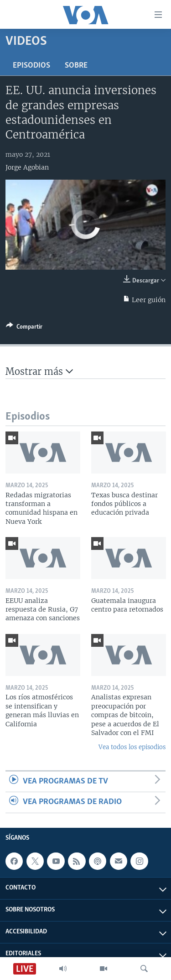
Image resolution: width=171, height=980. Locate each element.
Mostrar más (39, 371)
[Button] (24, 328)
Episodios (31, 66)
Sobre (76, 66)
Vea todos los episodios (132, 747)
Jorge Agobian (27, 167)
